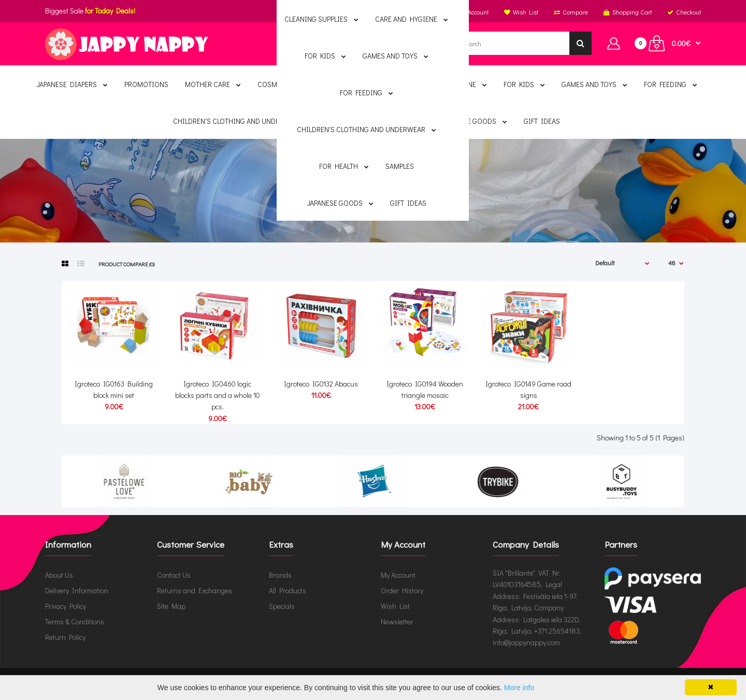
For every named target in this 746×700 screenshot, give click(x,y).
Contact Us (174, 575)
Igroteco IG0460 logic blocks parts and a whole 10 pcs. (218, 395)
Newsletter (397, 622)
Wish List (395, 606)
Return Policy (65, 637)
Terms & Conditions (75, 622)
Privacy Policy (66, 606)
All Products (288, 590)
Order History (402, 590)
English (371, 12)
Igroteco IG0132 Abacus (321, 384)
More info (519, 688)
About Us (59, 575)
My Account (398, 575)
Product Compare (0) (126, 264)
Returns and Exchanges (195, 590)
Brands (357, 204)
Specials (282, 606)
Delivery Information (77, 590)
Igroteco (402, 204)
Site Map (171, 606)
